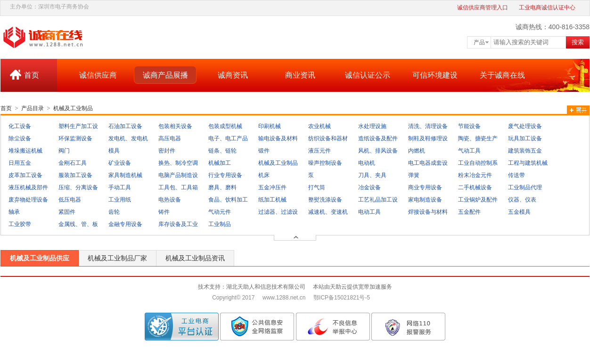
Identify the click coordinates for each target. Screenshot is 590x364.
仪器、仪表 (522, 200)
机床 (264, 175)
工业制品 (220, 224)
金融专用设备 (125, 224)
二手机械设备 (475, 187)
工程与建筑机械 (528, 163)
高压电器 (170, 138)
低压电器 (70, 200)
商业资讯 (300, 75)
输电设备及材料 (278, 138)
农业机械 (320, 126)
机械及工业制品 (73, 108)
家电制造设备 (425, 200)
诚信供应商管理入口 (483, 8)
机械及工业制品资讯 (195, 258)
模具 (114, 151)
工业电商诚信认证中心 (547, 8)
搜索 (578, 42)
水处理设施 (372, 126)
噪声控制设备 (325, 163)
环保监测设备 (75, 138)
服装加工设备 (75, 175)
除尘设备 (20, 138)
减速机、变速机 (328, 212)
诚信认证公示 (368, 75)
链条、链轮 (222, 151)
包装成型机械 (225, 126)
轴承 (14, 212)
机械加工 (220, 163)
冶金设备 (369, 187)
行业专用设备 (225, 175)
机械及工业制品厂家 (117, 258)
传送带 (516, 175)
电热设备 (170, 200)
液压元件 (320, 151)
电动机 (367, 163)
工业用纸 (120, 200)
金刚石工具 (73, 163)
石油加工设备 (125, 126)
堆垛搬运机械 (25, 151)
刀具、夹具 (372, 175)
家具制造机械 (125, 175)
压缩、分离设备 (78, 187)
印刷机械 (270, 126)
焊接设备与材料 (428, 212)
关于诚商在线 (502, 75)
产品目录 (33, 108)
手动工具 (120, 187)
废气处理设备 (525, 126)
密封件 (167, 151)
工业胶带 (20, 224)
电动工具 (369, 212)
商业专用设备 (425, 187)
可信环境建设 (435, 75)
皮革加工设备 (25, 175)
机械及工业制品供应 (40, 258)
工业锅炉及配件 (478, 200)
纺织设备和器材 (328, 138)
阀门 (64, 151)
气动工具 (469, 151)
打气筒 (317, 187)
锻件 (264, 151)
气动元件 (220, 212)
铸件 (164, 212)
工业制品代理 (525, 187)
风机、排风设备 (378, 151)
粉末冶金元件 (475, 175)
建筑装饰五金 (525, 151)
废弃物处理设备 (28, 200)
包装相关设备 (175, 126)
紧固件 (67, 212)
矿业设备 (120, 163)
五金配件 (469, 212)
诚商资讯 (233, 75)
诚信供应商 (98, 75)
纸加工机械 (272, 200)
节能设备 (469, 126)
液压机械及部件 (28, 187)
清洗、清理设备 (428, 126)
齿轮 (114, 212)
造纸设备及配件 (378, 138)
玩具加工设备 (525, 138)
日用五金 (20, 163)
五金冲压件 (272, 187)
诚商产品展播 (165, 75)
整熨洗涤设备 (325, 200)
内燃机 (417, 151)
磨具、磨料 (222, 187)
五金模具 (519, 212)
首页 (32, 75)
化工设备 (20, 126)
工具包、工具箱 (178, 187)
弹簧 (414, 175)
